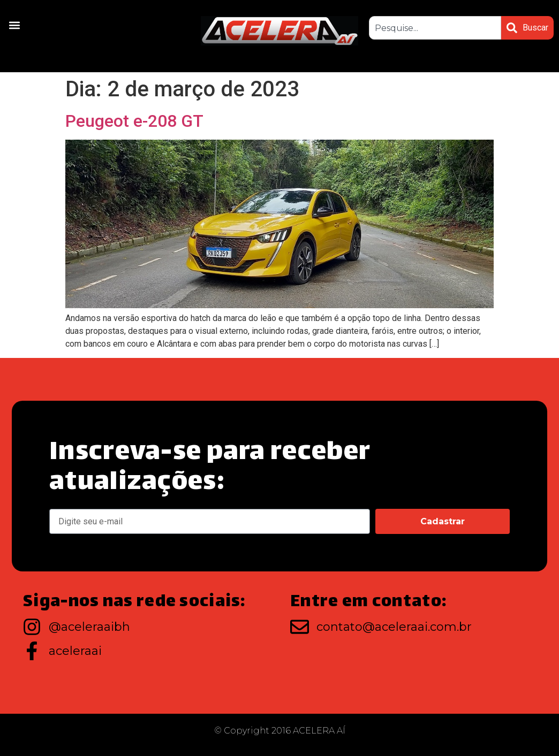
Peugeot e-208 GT (134, 121)
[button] (14, 25)
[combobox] (435, 28)
